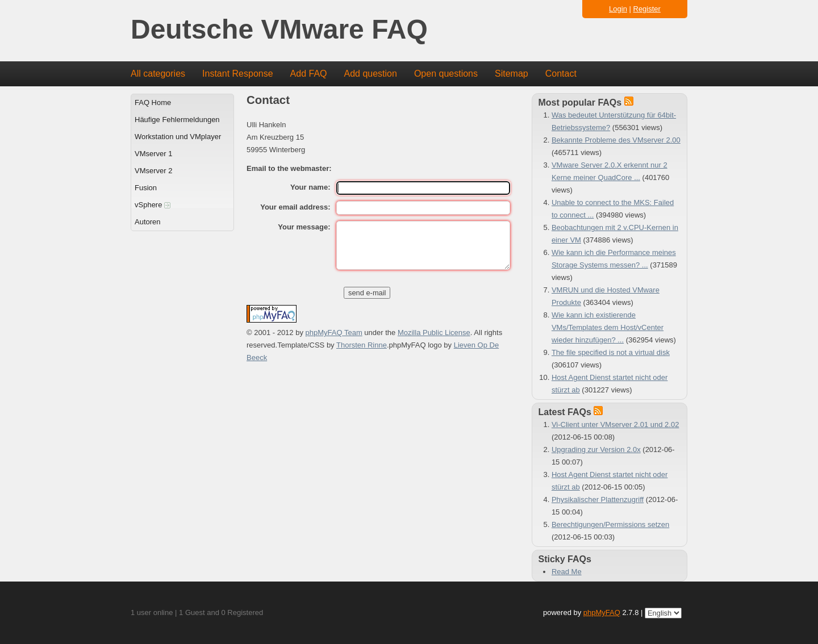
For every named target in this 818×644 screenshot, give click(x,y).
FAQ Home (153, 103)
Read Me (567, 572)
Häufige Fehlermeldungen (177, 120)
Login (618, 9)
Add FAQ (309, 74)
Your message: (304, 227)
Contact (561, 74)
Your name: (310, 187)
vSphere (153, 205)
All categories (158, 74)
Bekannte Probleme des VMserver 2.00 (616, 140)
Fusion (146, 188)
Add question (371, 74)
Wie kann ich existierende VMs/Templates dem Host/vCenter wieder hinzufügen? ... (608, 327)
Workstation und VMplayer (178, 137)
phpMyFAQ (602, 612)
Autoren (148, 222)
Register (647, 9)
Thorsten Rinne (362, 345)
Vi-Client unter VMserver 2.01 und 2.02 (615, 425)
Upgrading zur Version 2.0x (596, 449)
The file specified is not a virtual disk (611, 352)
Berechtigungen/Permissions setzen (610, 524)
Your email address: (295, 207)
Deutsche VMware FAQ (279, 30)
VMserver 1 (153, 154)
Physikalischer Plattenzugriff (598, 499)
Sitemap (512, 74)
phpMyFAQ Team (334, 333)
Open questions (446, 74)
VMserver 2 (153, 171)
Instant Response (238, 74)
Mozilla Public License (434, 333)
